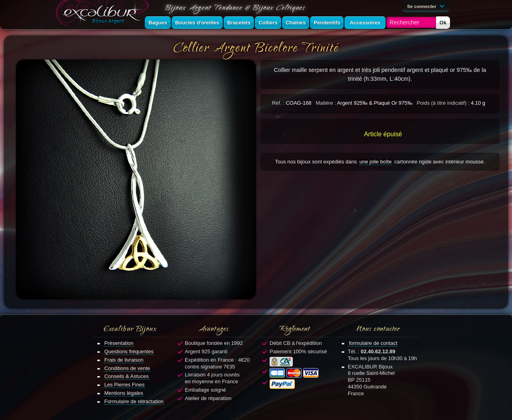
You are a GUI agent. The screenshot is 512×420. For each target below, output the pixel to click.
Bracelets (239, 23)
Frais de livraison (124, 360)
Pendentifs (327, 23)
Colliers (268, 23)
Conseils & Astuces (127, 376)
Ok (443, 23)
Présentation (119, 343)
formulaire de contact (373, 343)
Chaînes (296, 23)
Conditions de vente (127, 368)
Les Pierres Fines (125, 385)
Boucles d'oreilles (197, 23)
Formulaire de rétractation (134, 401)
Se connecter (427, 6)
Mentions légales (124, 393)
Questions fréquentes (129, 351)
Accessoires (365, 23)
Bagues (158, 23)
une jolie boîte (376, 162)
